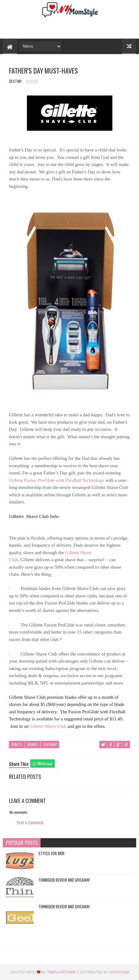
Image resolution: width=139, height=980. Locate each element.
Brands (33, 745)
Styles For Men (51, 853)
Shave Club (48, 726)
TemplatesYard (62, 972)
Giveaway (50, 745)
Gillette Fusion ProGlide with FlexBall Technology (56, 480)
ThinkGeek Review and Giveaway (64, 880)
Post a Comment (30, 822)
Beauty (17, 745)
